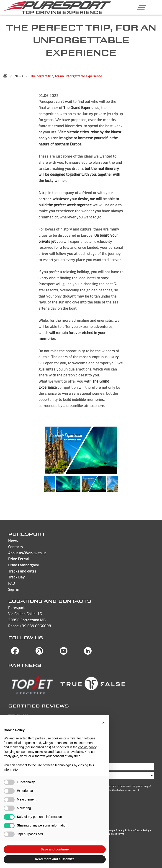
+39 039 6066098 (35, 626)
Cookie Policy (142, 830)
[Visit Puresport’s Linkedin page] (88, 653)
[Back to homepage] (6, 76)
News (19, 76)
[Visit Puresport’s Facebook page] (15, 653)
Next (123, 486)
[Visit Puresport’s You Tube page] (64, 653)
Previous (39, 486)
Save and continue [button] (55, 849)
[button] (140, 7)
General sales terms (113, 834)
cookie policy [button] (87, 747)
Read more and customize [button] (55, 859)
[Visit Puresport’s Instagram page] (39, 653)
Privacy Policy (124, 830)
